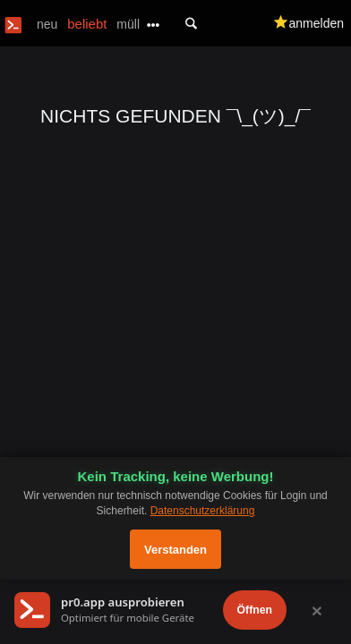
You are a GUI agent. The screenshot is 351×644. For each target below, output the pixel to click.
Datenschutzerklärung (203, 511)
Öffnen (255, 610)
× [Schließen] (317, 610)
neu (47, 24)
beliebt (87, 24)
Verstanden (175, 550)
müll (128, 24)
